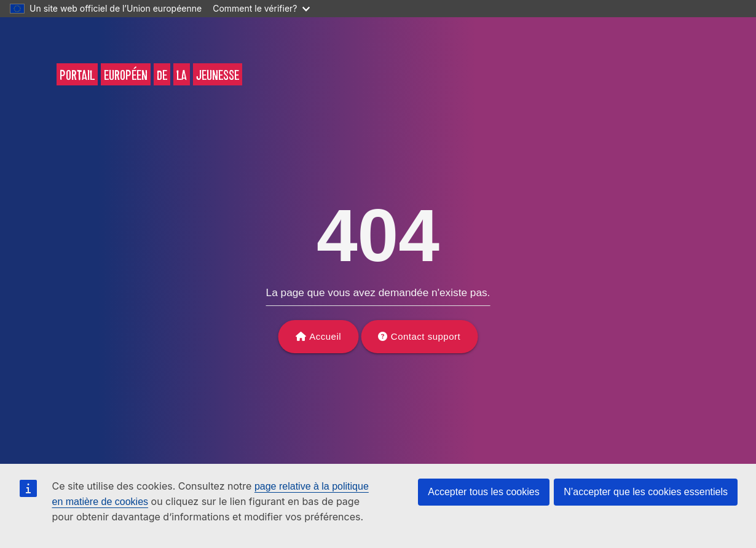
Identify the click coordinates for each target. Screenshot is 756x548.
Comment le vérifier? (261, 8)
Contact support (426, 336)
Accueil (325, 336)
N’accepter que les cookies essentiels (646, 492)
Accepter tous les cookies (483, 492)
